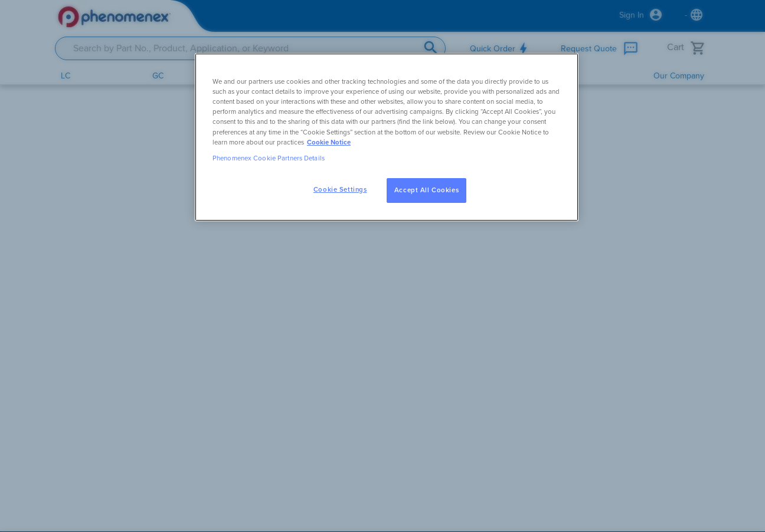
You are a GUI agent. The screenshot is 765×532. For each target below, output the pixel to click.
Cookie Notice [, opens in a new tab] (329, 142)
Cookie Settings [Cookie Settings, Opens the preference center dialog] (340, 190)
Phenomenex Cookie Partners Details (269, 158)
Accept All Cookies (426, 190)
